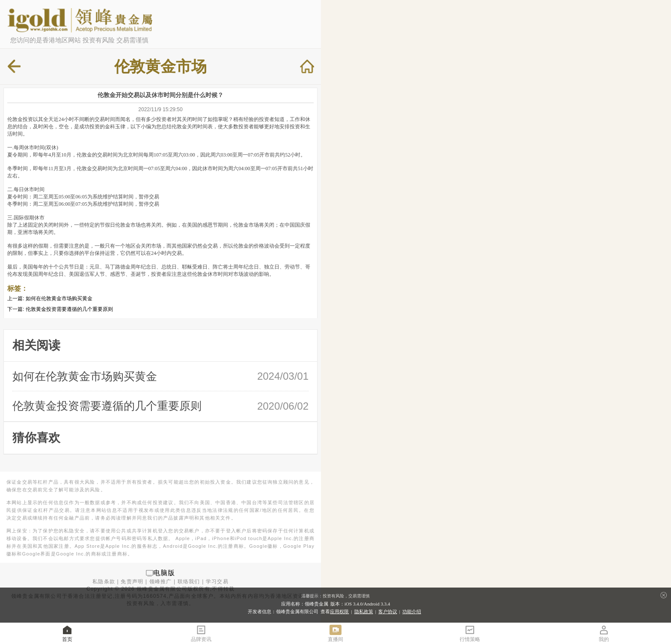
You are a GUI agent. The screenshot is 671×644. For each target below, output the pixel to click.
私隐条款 (104, 582)
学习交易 (217, 582)
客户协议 (388, 612)
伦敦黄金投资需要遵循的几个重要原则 (69, 309)
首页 (67, 633)
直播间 (335, 633)
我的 (604, 633)
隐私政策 (364, 612)
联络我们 (189, 582)
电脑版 (164, 573)
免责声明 (132, 582)
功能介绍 (412, 612)
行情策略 (470, 633)
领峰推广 (161, 582)
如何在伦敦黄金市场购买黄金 (59, 298)
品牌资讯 (201, 633)
